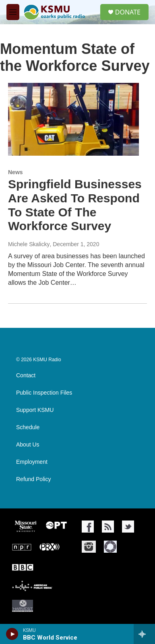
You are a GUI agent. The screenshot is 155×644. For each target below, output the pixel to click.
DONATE (128, 12)
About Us (28, 445)
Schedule (28, 427)
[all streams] (144, 634)
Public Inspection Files (44, 393)
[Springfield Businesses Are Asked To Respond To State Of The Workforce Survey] (73, 119)
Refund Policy (33, 479)
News (15, 172)
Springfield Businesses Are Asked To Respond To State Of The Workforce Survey (75, 205)
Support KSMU (35, 410)
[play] (12, 634)
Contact (26, 375)
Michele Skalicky (29, 244)
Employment (32, 462)
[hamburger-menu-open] (13, 12)
